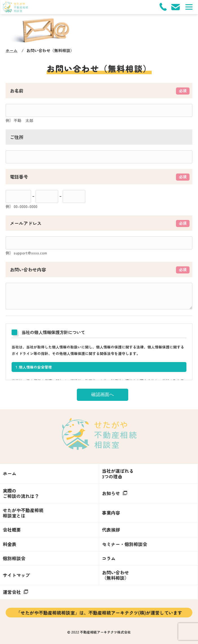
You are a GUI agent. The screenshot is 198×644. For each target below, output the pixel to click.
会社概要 (12, 530)
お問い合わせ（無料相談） (116, 575)
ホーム (12, 50)
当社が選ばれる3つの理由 (118, 473)
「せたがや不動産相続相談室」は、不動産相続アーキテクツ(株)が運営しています (99, 613)
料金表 (10, 544)
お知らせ (115, 493)
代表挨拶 (111, 530)
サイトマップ (16, 575)
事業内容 (111, 513)
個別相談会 (14, 558)
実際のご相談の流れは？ (21, 493)
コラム (109, 558)
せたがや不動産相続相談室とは (23, 513)
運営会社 (15, 592)
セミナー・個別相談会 (125, 544)
